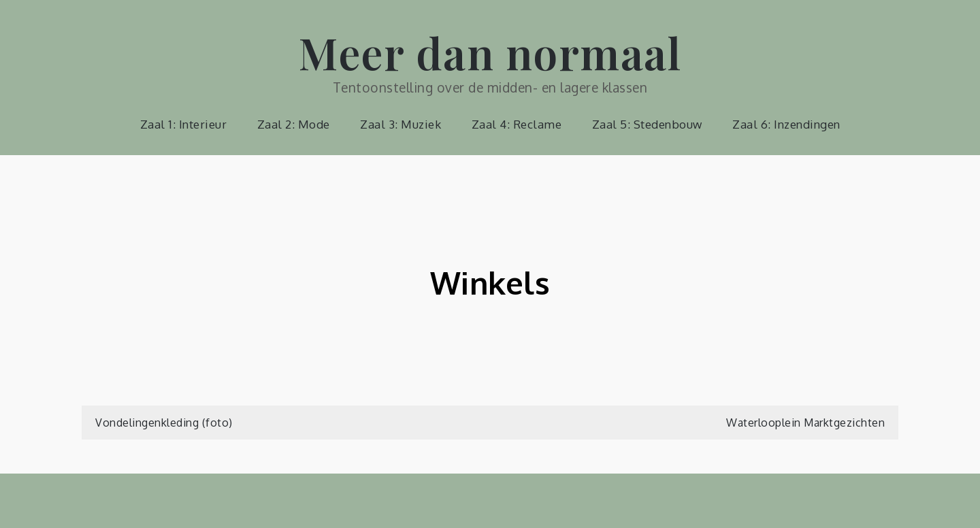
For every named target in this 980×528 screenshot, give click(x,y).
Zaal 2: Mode (294, 124)
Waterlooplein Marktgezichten (805, 423)
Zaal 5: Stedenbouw (647, 124)
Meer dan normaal (490, 52)
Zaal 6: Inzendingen (786, 124)
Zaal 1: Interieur (184, 124)
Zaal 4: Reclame (517, 124)
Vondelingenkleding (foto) (164, 423)
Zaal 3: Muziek (401, 124)
